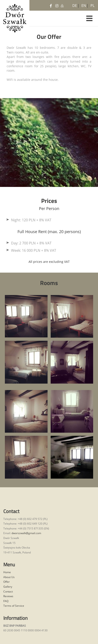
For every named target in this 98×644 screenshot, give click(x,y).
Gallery (8, 587)
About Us (9, 577)
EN (83, 5)
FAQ (6, 601)
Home (7, 572)
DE (74, 5)
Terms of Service (14, 606)
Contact (8, 591)
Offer (7, 582)
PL (92, 5)
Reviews (8, 596)
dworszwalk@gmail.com (26, 533)
